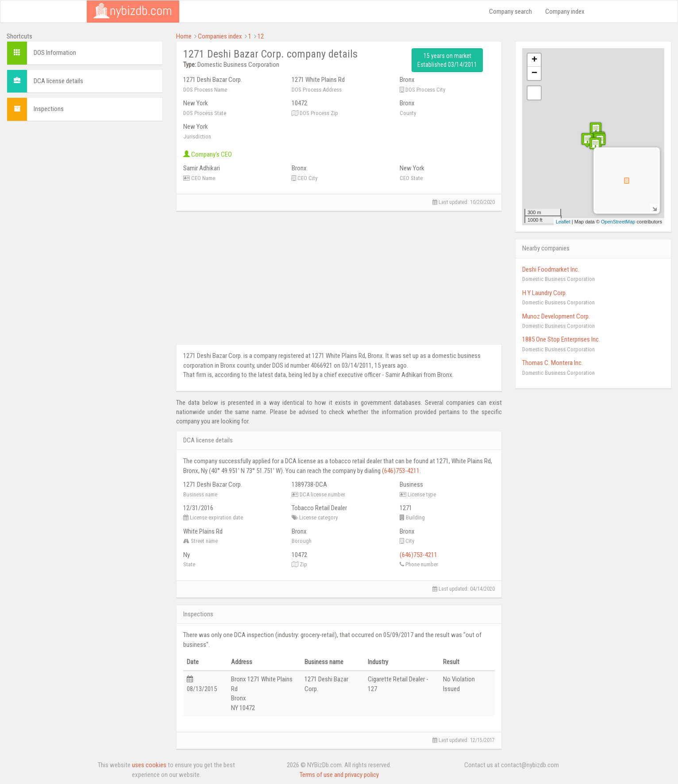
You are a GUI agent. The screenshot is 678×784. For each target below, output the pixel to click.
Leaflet (563, 222)
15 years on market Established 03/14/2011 (447, 60)
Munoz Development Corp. (556, 316)
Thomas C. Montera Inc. (553, 363)
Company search (510, 12)
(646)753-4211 (401, 471)
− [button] (534, 73)
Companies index (220, 36)
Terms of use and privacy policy (339, 775)
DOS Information (55, 53)
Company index (565, 12)
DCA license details (58, 81)
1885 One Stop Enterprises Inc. (561, 339)
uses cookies (149, 765)
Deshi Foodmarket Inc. (551, 269)
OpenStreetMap (618, 222)
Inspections (49, 109)
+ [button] (534, 60)
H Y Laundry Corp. (545, 293)
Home (184, 36)
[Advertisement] (85, 190)
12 (261, 36)
